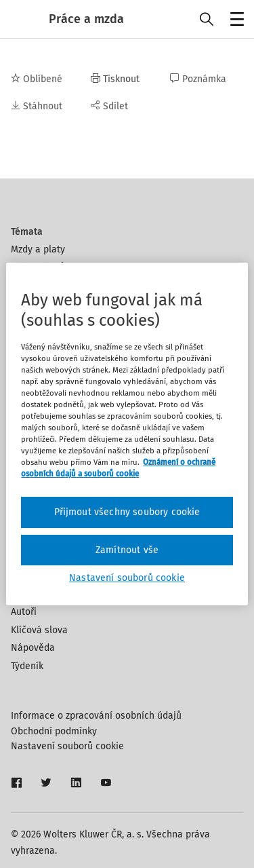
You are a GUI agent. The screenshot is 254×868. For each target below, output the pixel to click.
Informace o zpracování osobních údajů (96, 716)
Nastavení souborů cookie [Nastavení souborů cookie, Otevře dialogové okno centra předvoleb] (127, 578)
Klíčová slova (39, 630)
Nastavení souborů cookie (67, 746)
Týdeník (27, 666)
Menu (235, 21)
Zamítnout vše (127, 550)
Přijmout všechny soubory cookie (127, 512)
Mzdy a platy (38, 249)
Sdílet (109, 106)
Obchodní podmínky (54, 731)
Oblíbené (37, 79)
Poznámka (198, 79)
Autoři (24, 612)
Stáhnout (37, 106)
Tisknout (115, 79)
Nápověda (33, 648)
